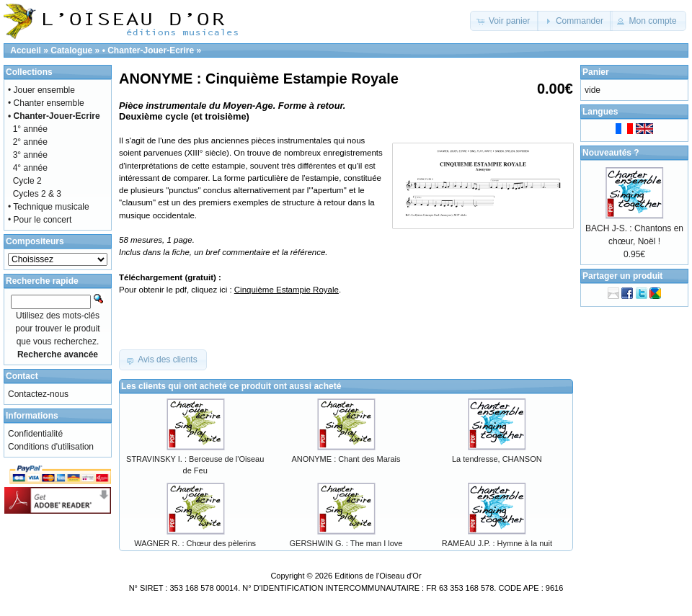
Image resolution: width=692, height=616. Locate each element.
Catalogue (71, 50)
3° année (30, 155)
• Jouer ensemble (41, 90)
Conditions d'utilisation (51, 447)
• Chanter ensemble (46, 103)
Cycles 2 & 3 (37, 194)
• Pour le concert (40, 220)
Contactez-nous (38, 394)
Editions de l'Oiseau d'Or (378, 576)
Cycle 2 (27, 181)
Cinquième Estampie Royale (287, 290)
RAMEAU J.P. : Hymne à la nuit (497, 543)
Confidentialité (35, 434)
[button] (505, 21)
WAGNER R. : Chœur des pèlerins (195, 543)
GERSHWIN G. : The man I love (346, 543)
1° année (30, 129)
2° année (30, 142)
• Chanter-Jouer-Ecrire (148, 50)
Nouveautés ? (611, 153)
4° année (30, 168)
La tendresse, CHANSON (497, 459)
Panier (596, 72)
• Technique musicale (49, 207)
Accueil (26, 50)
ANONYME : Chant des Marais (346, 459)
